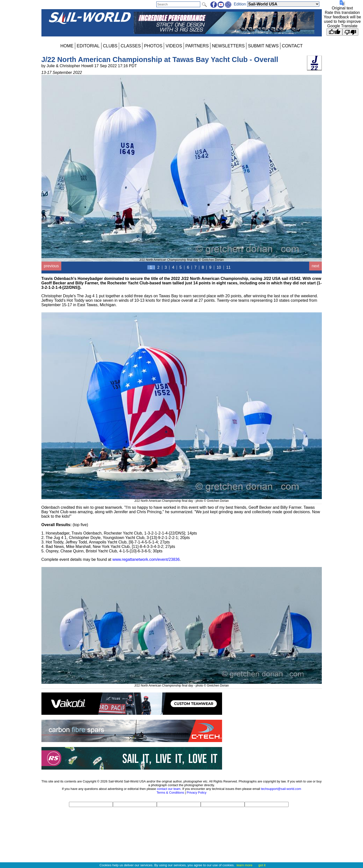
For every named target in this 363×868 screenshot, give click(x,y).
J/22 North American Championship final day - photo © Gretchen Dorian (182, 499)
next (315, 266)
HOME (67, 46)
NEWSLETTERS (228, 46)
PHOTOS (153, 46)
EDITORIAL (88, 46)
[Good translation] (334, 32)
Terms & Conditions (170, 793)
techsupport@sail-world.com (281, 789)
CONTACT (292, 46)
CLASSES (131, 46)
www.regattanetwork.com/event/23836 (146, 559)
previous (51, 266)
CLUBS (110, 46)
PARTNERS (197, 46)
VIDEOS (174, 46)
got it (262, 865)
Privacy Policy (197, 793)
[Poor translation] (350, 32)
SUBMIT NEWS (263, 46)
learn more (244, 865)
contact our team (169, 789)
